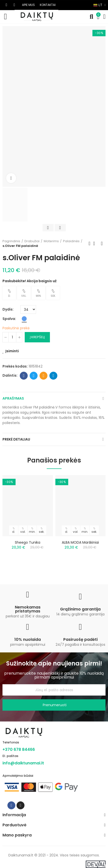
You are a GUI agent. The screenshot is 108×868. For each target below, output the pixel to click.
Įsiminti (12, 351)
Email (44, 376)
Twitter (34, 376)
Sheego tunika (28, 542)
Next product (102, 243)
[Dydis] (28, 309)
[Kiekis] (12, 337)
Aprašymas (13, 398)
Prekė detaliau (16, 439)
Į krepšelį (37, 337)
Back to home (96, 243)
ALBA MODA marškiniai (80, 542)
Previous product (89, 243)
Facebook (24, 376)
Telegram (54, 376)
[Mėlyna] (24, 319)
